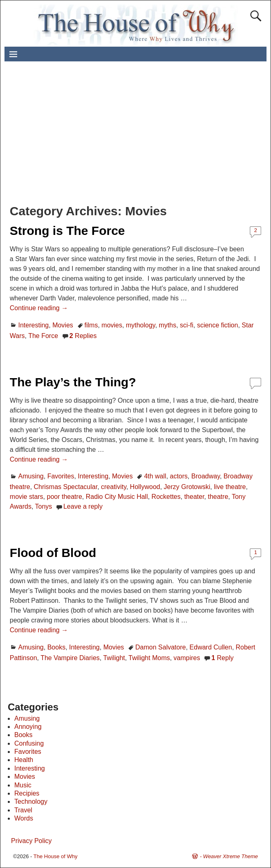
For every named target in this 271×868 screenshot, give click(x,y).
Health (24, 760)
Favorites (61, 476)
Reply (222, 658)
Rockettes (166, 497)
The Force (43, 336)
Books (56, 647)
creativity (114, 487)
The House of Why (56, 856)
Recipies (27, 793)
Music (23, 785)
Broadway (206, 476)
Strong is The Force (67, 231)
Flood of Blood (53, 553)
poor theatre (65, 497)
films (91, 325)
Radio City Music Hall (117, 497)
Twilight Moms (149, 658)
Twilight (114, 658)
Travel (23, 810)
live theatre (230, 487)
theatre (218, 497)
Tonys (43, 506)
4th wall (155, 476)
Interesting (34, 325)
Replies (83, 336)
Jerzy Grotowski (187, 487)
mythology (141, 325)
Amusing (31, 476)
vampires (187, 658)
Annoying (28, 727)
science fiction (218, 325)
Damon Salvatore (161, 647)
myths (168, 325)
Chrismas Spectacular (66, 487)
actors (179, 476)
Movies (63, 325)
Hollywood (145, 487)
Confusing (29, 743)
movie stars (27, 497)
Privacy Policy (31, 841)
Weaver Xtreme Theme (231, 856)
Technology (31, 801)
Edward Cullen (211, 647)
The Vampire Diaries (70, 658)
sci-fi (187, 325)
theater (194, 497)
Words (24, 818)
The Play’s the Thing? (73, 382)
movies (112, 325)
